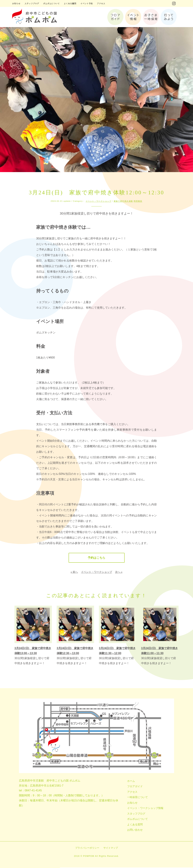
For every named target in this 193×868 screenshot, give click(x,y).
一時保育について (138, 798)
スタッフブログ (136, 814)
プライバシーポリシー (87, 848)
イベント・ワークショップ (98, 201)
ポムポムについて (138, 819)
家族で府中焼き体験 (123, 201)
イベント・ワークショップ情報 (145, 809)
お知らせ (132, 803)
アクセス (132, 792)
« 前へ (74, 572)
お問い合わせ (135, 830)
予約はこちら (96, 558)
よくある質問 (135, 825)
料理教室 (138, 201)
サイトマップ (111, 848)
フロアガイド (135, 787)
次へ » (119, 572)
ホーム (131, 781)
